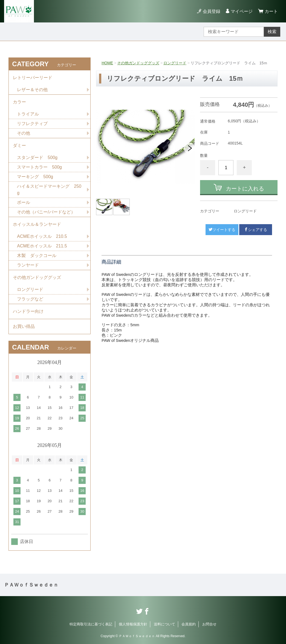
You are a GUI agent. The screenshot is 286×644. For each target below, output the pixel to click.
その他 (24, 133)
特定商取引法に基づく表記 (91, 624)
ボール (24, 202)
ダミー (19, 145)
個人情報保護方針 (133, 624)
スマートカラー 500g (39, 167)
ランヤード (28, 265)
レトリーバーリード (33, 78)
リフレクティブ (32, 124)
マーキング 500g (35, 177)
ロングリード (175, 63)
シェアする (256, 230)
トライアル (28, 114)
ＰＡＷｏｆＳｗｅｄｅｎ (31, 585)
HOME (107, 63)
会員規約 (189, 624)
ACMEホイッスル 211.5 (42, 246)
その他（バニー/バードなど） (46, 212)
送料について (164, 624)
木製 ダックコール (37, 255)
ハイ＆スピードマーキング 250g (49, 190)
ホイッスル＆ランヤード (37, 224)
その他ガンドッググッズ (138, 63)
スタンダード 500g (37, 158)
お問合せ (209, 624)
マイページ (242, 11)
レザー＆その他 (32, 90)
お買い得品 (24, 326)
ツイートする (222, 230)
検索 (272, 32)
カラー (19, 102)
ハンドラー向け (28, 311)
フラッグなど (30, 299)
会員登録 (212, 11)
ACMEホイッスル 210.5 (42, 236)
